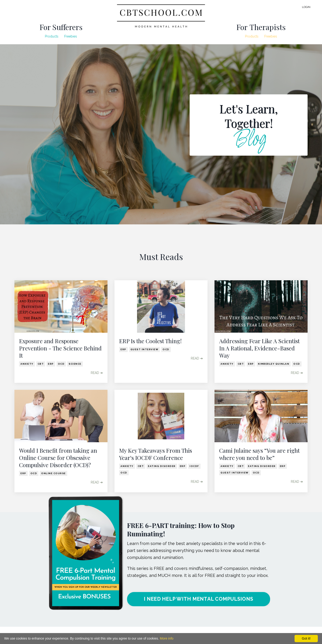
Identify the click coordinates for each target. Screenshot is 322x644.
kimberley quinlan (274, 364)
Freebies (71, 36)
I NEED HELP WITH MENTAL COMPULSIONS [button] (198, 599)
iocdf (194, 466)
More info (167, 638)
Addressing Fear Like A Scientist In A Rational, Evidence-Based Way (259, 348)
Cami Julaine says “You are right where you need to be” (259, 454)
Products (52, 36)
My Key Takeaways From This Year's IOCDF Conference (156, 454)
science (75, 364)
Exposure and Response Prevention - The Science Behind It (60, 348)
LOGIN (306, 7)
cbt (41, 364)
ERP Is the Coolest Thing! (150, 341)
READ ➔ (97, 373)
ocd (61, 364)
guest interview (145, 349)
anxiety (27, 364)
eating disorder (162, 466)
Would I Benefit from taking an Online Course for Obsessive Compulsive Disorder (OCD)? (58, 458)
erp (51, 364)
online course (54, 473)
